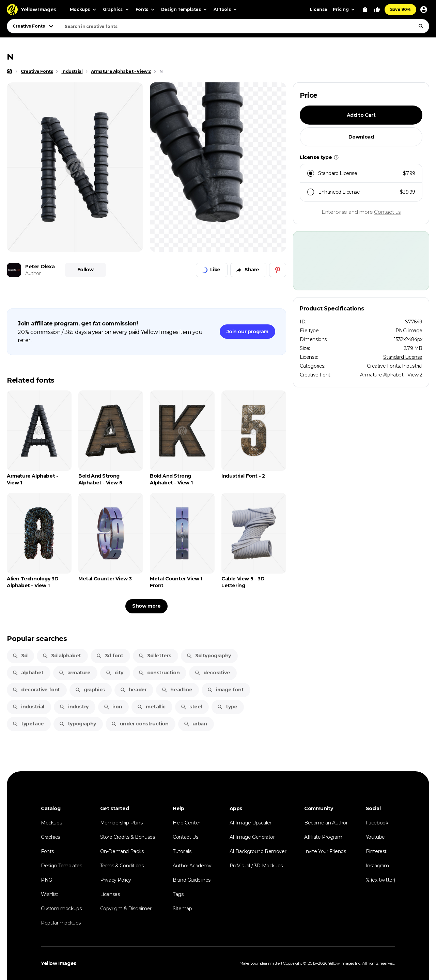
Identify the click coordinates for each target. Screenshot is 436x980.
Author (33, 273)
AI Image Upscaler (251, 823)
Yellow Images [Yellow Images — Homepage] (59, 963)
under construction (140, 724)
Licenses (110, 894)
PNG (46, 880)
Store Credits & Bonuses (128, 837)
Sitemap (182, 909)
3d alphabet (62, 656)
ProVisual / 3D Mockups (256, 866)
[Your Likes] (377, 10)
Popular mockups (61, 923)
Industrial (412, 366)
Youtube (375, 837)
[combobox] (244, 26)
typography (77, 724)
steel (191, 707)
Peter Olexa (40, 267)
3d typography (209, 656)
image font (225, 690)
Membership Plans (121, 823)
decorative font (36, 690)
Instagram (377, 866)
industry (74, 707)
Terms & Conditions (122, 866)
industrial (28, 707)
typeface (28, 724)
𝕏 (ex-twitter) (380, 880)
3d (20, 656)
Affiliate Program (323, 837)
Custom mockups (61, 909)
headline (177, 690)
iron (113, 707)
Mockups (51, 823)
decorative (212, 673)
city (114, 673)
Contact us (387, 212)
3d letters (155, 656)
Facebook (377, 823)
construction (159, 673)
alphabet (28, 673)
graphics (90, 690)
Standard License (403, 357)
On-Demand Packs (122, 851)
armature (75, 673)
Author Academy (192, 866)
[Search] (421, 26)
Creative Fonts (383, 366)
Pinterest (376, 851)
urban (195, 724)
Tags (178, 894)
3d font (110, 656)
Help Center (186, 823)
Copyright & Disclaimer (126, 909)
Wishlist (50, 894)
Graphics (50, 837)
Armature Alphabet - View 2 (391, 375)
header (133, 690)
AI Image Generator (252, 837)
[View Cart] (365, 10)
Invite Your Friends (325, 851)
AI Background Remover (258, 851)
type (227, 707)
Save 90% (400, 9)
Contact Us (185, 837)
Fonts (47, 851)
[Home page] (10, 71)
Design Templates (61, 866)
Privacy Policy (116, 880)
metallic (151, 707)
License (319, 9)
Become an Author (326, 823)
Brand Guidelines (192, 880)
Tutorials (182, 851)
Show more (146, 606)
